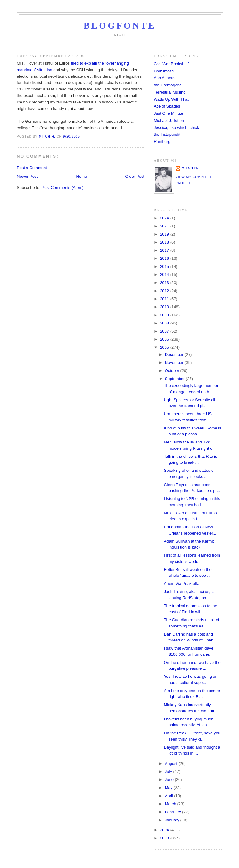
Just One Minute (169, 113)
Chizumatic (164, 71)
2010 (165, 307)
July (169, 772)
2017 (165, 250)
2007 (165, 331)
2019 (165, 234)
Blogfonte (120, 26)
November (175, 363)
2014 (165, 275)
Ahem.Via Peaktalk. (181, 583)
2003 (165, 838)
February (174, 812)
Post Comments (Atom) (63, 188)
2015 (165, 266)
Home (82, 176)
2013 (165, 283)
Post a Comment (32, 168)
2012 (165, 291)
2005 (165, 347)
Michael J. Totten (169, 120)
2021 (165, 226)
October (173, 371)
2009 (165, 315)
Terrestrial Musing (170, 92)
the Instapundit (167, 134)
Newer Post (27, 176)
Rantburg (162, 142)
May (169, 788)
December (175, 354)
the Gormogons (168, 85)
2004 (165, 830)
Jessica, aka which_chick (176, 128)
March (171, 804)
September (175, 379)
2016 (165, 258)
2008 (165, 323)
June (170, 780)
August (172, 763)
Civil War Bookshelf (171, 64)
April (170, 796)
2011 (165, 299)
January (173, 820)
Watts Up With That (171, 99)
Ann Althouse (166, 78)
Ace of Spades (167, 106)
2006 (165, 339)
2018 (165, 242)
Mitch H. (190, 168)
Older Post (135, 176)
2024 (165, 218)
